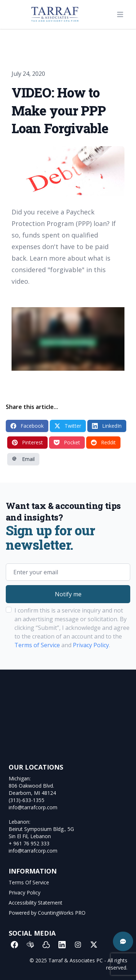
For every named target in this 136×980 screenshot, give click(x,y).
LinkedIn (107, 426)
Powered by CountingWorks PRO (47, 913)
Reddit (103, 442)
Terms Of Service (29, 882)
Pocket (67, 442)
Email (23, 459)
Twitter (68, 426)
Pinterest (27, 442)
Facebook (27, 426)
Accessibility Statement (36, 903)
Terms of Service (37, 645)
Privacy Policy (91, 645)
